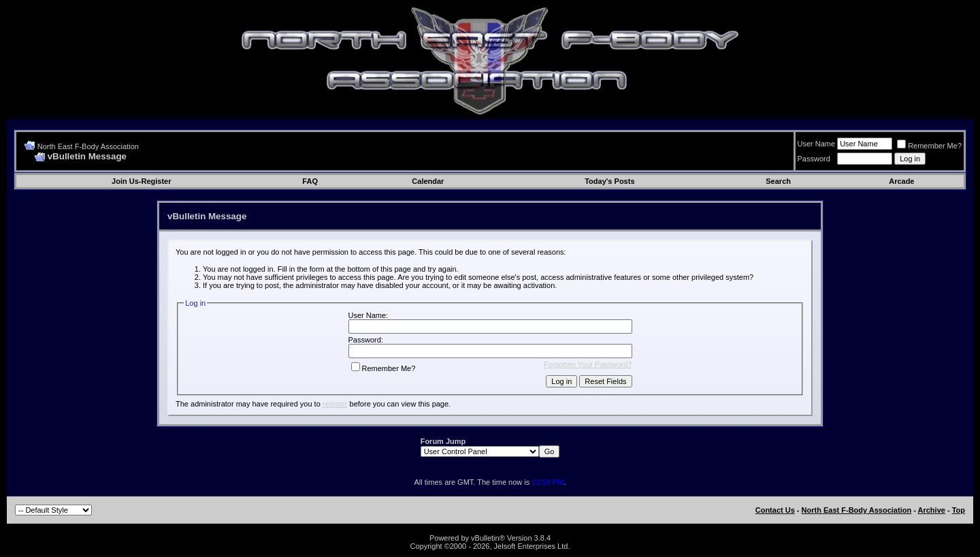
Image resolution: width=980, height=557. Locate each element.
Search (778, 181)
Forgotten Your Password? (588, 364)
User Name (817, 144)
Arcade (901, 181)
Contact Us (775, 510)
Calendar (428, 181)
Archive (932, 510)
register (335, 404)
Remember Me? (929, 146)
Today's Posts (609, 181)
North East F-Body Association (88, 146)
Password (814, 159)
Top (959, 510)
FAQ (310, 181)
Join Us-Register (141, 181)
